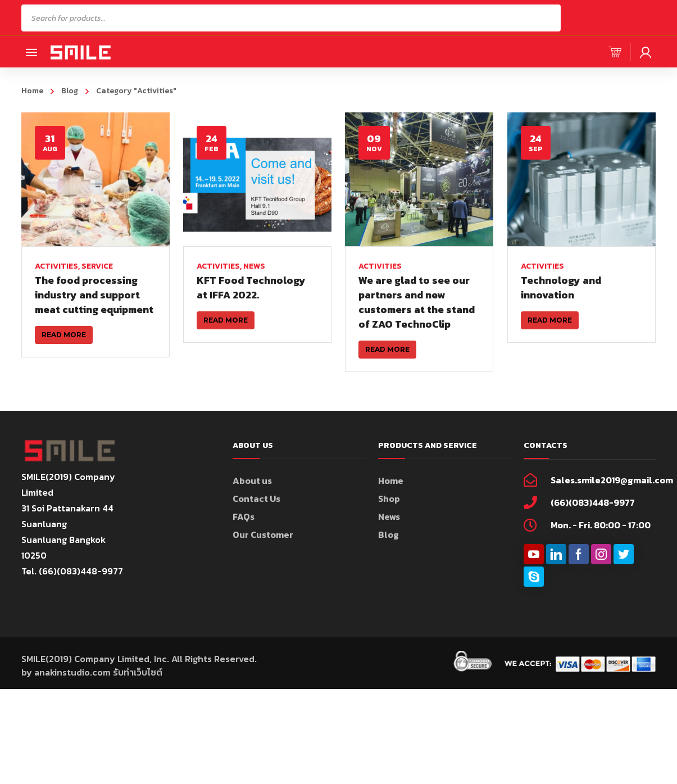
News (254, 266)
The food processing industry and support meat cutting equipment (94, 295)
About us (252, 496)
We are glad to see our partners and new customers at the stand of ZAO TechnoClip (415, 302)
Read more (64, 335)
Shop (389, 514)
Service (97, 266)
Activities (56, 266)
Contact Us (256, 514)
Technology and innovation (559, 287)
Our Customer (263, 550)
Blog (70, 91)
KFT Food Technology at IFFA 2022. (251, 287)
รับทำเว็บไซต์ (138, 687)
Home (32, 91)
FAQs (244, 532)
